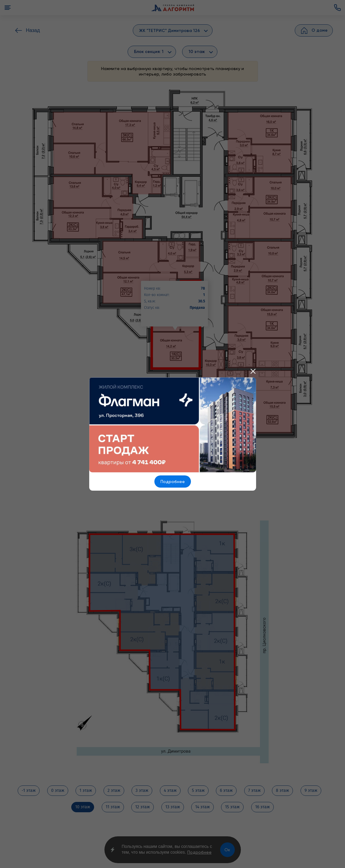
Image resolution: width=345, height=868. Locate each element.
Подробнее (173, 482)
